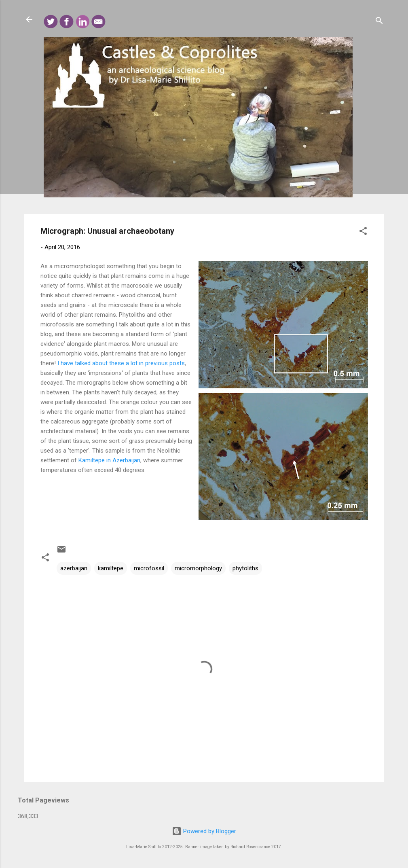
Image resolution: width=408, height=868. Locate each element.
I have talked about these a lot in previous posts (121, 363)
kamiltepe (111, 568)
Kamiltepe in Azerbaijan (109, 460)
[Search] (379, 22)
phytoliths (245, 568)
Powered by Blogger (204, 831)
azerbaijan (74, 568)
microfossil (149, 568)
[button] (363, 232)
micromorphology (198, 568)
